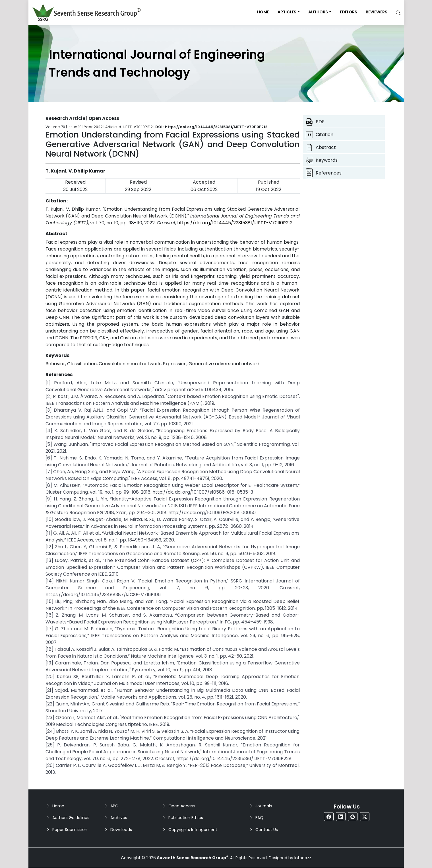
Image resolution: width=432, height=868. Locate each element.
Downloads (121, 830)
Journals (264, 806)
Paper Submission (70, 830)
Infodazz (303, 858)
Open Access (182, 806)
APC (114, 806)
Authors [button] (318, 12)
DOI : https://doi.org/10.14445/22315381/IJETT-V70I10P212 (211, 127)
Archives (119, 818)
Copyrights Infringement (193, 830)
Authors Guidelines (71, 818)
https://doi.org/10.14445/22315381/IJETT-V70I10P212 (235, 223)
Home (263, 12)
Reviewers (377, 12)
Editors (349, 12)
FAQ (259, 818)
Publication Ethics (186, 818)
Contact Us (267, 830)
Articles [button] (287, 12)
